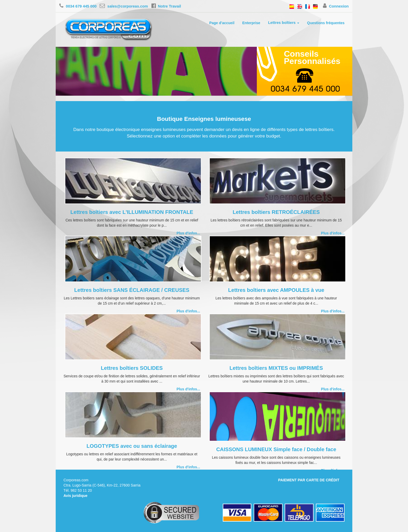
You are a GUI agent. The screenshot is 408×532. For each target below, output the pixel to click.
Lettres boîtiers (284, 23)
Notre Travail (166, 6)
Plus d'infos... (188, 233)
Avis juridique (75, 496)
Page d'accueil (222, 23)
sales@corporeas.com (124, 6)
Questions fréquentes (326, 23)
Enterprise (251, 23)
